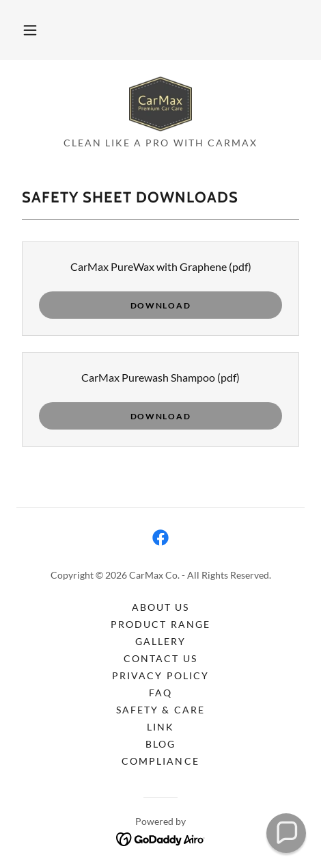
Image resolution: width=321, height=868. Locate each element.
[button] (30, 30)
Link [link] (160, 727)
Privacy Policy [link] (160, 675)
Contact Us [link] (160, 658)
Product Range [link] (160, 624)
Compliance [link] (160, 761)
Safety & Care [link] (160, 710)
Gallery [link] (160, 641)
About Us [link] (160, 607)
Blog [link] (160, 744)
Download (161, 305)
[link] (160, 104)
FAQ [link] (160, 693)
